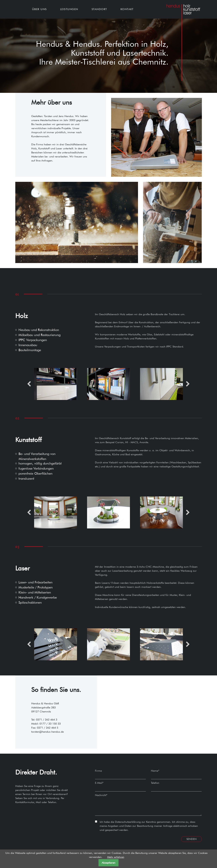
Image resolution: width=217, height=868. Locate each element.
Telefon (155, 783)
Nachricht (101, 795)
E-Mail (99, 783)
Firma (98, 771)
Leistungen (69, 9)
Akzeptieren (108, 863)
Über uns (39, 9)
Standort (99, 9)
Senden (191, 839)
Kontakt (127, 9)
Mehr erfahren (116, 857)
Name (155, 771)
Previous (29, 384)
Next (188, 384)
